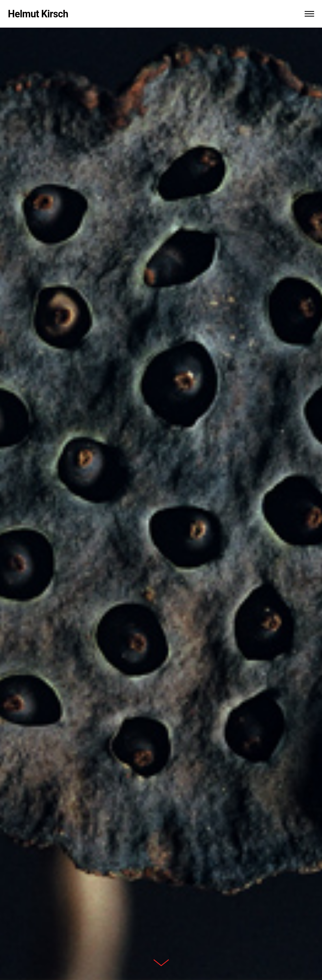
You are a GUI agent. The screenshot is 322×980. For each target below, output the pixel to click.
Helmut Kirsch (38, 14)
